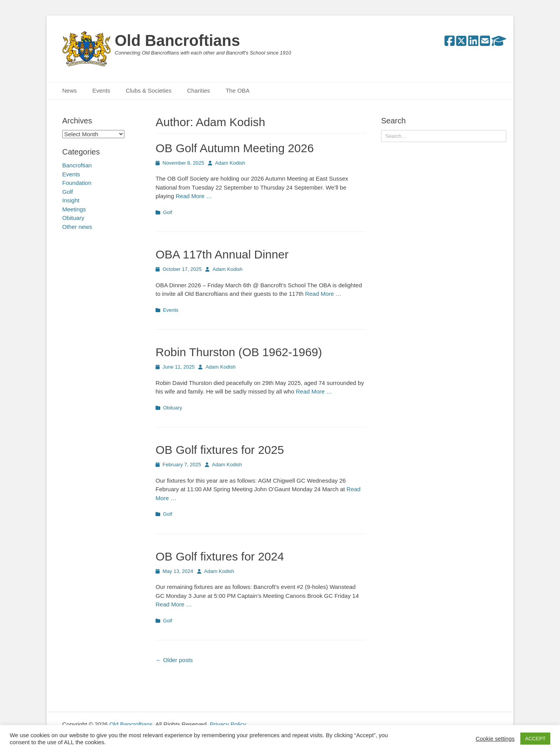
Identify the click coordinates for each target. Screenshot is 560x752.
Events (101, 90)
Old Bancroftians (177, 40)
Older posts (174, 660)
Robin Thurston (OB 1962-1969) (239, 352)
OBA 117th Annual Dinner (222, 254)
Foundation (77, 183)
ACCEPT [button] (535, 739)
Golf (168, 212)
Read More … (194, 196)
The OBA (238, 90)
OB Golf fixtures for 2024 (220, 556)
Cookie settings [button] (495, 739)
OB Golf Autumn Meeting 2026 (235, 148)
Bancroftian (77, 165)
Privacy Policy (228, 724)
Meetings (74, 209)
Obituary (172, 408)
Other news (77, 227)
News (70, 90)
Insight (71, 200)
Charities (199, 90)
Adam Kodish (230, 163)
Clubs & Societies (149, 90)
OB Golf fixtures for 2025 (220, 450)
